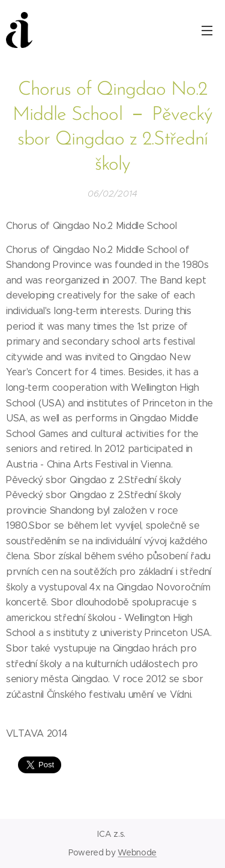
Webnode (137, 852)
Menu (207, 31)
